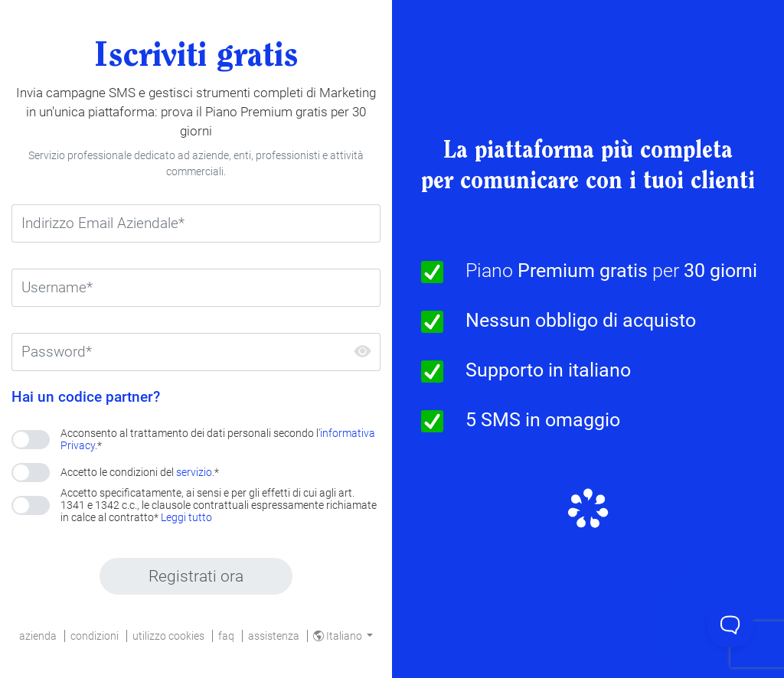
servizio (194, 472)
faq (226, 636)
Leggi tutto (186, 517)
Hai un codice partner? (86, 397)
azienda (38, 636)
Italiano (339, 636)
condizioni (95, 636)
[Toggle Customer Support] (730, 624)
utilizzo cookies (168, 636)
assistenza (274, 636)
